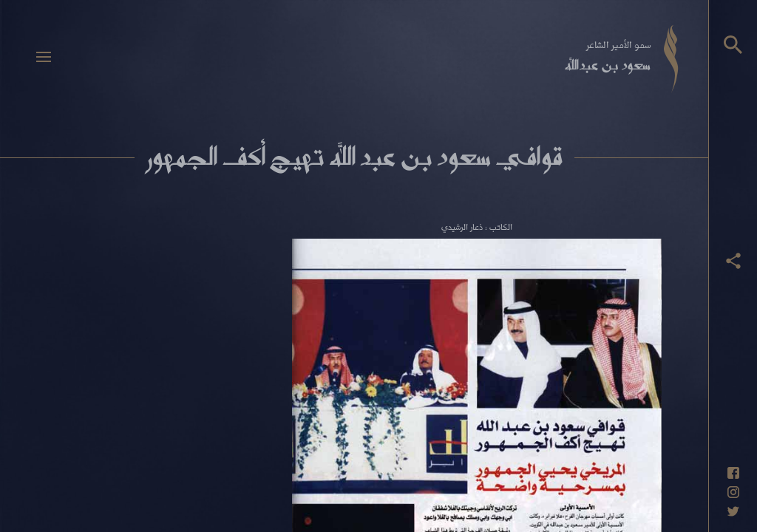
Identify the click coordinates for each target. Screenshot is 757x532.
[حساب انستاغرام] (733, 492)
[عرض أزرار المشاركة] (733, 261)
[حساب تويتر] (733, 511)
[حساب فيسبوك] (733, 473)
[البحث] (733, 45)
